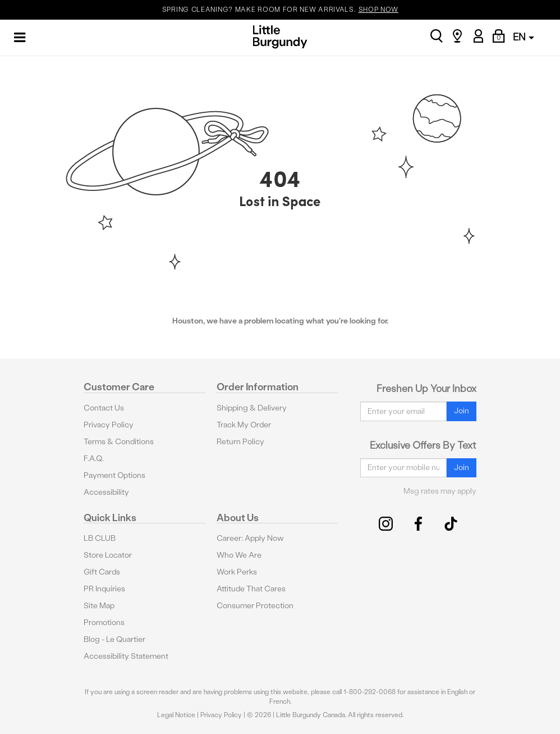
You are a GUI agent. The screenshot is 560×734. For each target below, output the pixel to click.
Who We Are (239, 555)
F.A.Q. (94, 459)
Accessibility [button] (106, 492)
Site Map (99, 606)
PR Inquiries (104, 589)
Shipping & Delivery (252, 408)
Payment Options (114, 475)
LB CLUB (100, 538)
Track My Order (244, 425)
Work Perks (237, 572)
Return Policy (240, 442)
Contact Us (104, 408)
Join (462, 411)
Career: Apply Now (250, 538)
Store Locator (108, 555)
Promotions (104, 623)
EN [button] (524, 37)
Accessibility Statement (126, 656)
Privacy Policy (109, 425)
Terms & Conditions (119, 442)
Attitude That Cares (251, 589)
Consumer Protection (255, 606)
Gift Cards (102, 572)
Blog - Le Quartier (114, 639)
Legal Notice (176, 715)
